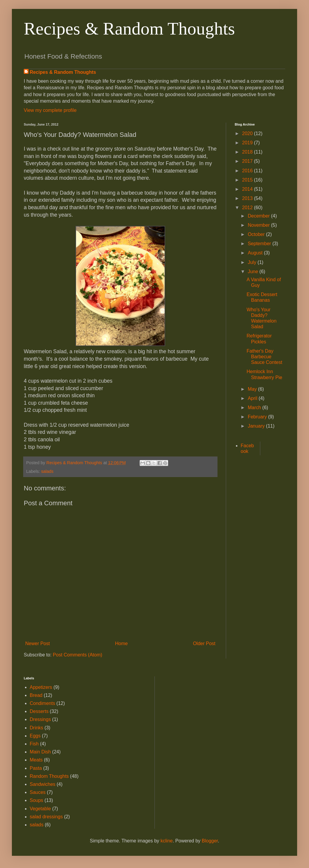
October (257, 234)
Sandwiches (42, 784)
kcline (167, 841)
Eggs (35, 736)
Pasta (36, 768)
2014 (248, 189)
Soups (36, 800)
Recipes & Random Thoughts (129, 29)
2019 (248, 143)
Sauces (38, 792)
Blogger (210, 841)
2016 (248, 171)
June (254, 272)
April (253, 398)
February (258, 417)
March (255, 408)
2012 (248, 208)
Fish (34, 744)
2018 (248, 152)
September (260, 244)
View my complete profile (50, 110)
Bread (36, 695)
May (253, 389)
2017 (248, 161)
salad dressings (46, 817)
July (253, 262)
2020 (248, 133)
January (257, 426)
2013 (248, 198)
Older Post (204, 643)
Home (121, 643)
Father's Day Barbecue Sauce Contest (264, 357)
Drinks (36, 728)
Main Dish (40, 752)
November (259, 225)
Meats (36, 760)
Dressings (40, 719)
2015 (248, 180)
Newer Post (38, 643)
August (256, 253)
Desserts (39, 711)
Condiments (42, 703)
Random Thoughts (49, 776)
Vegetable (40, 809)
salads (47, 471)
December (259, 216)
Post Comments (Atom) (78, 655)
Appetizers (41, 687)
